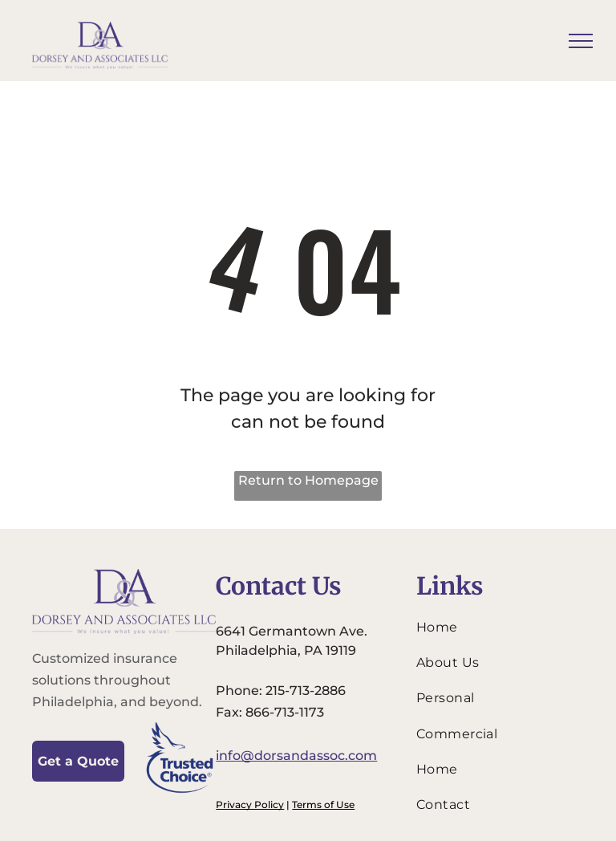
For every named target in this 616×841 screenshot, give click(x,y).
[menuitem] (496, 627)
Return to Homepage (308, 480)
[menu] (581, 41)
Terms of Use (323, 804)
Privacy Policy (250, 804)
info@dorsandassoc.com (296, 756)
